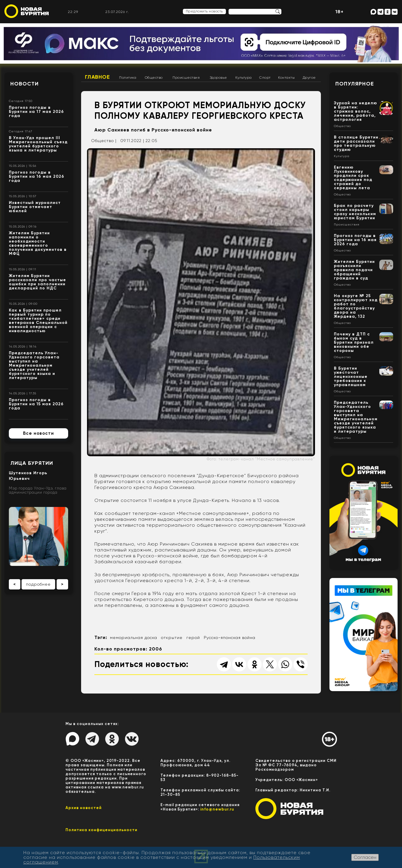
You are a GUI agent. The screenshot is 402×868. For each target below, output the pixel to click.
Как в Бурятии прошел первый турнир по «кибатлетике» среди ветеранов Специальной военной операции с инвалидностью (38, 321)
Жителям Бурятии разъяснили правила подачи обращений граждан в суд (354, 270)
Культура (244, 78)
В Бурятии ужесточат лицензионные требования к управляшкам (351, 377)
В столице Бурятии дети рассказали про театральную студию (356, 143)
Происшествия (186, 78)
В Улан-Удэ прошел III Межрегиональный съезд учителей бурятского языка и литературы (38, 144)
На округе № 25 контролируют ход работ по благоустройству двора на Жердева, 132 (356, 306)
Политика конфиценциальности (101, 830)
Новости (24, 84)
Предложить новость (204, 11)
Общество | (104, 141)
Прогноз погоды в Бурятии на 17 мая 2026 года (36, 112)
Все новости (38, 433)
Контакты (286, 78)
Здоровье (218, 78)
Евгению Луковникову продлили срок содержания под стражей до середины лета (353, 178)
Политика (128, 78)
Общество (154, 78)
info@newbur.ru (217, 809)
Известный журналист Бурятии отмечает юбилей (35, 207)
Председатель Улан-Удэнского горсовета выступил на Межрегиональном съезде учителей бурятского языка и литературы (34, 365)
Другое (309, 78)
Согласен (365, 857)
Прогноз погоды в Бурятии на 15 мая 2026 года (36, 404)
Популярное (355, 84)
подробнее (38, 584)
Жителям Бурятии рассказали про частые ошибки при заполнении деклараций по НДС (37, 282)
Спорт (265, 78)
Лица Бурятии (32, 463)
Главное (97, 77)
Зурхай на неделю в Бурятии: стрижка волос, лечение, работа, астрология (356, 111)
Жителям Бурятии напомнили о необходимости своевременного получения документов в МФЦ (38, 243)
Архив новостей (84, 808)
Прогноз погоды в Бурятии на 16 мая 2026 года (37, 176)
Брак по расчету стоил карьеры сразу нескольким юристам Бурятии (355, 212)
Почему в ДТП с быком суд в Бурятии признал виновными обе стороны (354, 342)
